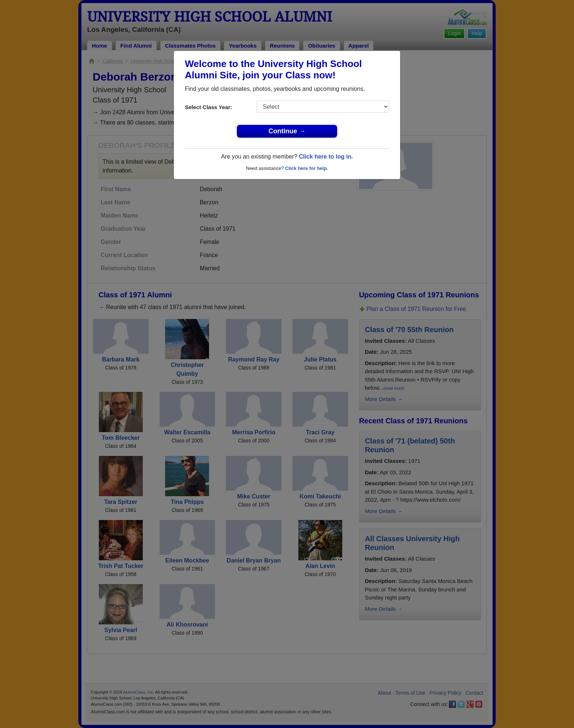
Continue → (287, 131)
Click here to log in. (326, 157)
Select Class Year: (208, 107)
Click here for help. (307, 168)
